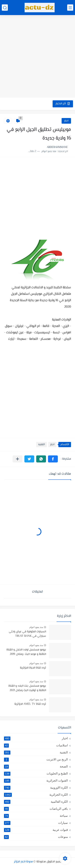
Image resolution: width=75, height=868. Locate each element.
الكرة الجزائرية (36, 795)
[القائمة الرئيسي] (70, 8)
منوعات (36, 837)
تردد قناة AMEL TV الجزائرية (30, 704)
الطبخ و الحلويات (36, 773)
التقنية (41, 445)
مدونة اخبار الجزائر (23, 862)
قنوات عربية (36, 830)
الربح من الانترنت (36, 759)
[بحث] (5, 8)
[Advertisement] (37, 57)
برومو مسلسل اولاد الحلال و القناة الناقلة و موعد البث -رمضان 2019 (26, 652)
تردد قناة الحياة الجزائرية (33, 668)
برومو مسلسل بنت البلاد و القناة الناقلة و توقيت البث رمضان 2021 (27, 688)
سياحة (36, 816)
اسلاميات (36, 745)
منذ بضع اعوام (36, 627)
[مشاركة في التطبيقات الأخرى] (17, 459)
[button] (53, 459)
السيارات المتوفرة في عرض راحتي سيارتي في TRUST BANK (27, 634)
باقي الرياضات (36, 809)
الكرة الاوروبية (36, 788)
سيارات (36, 823)
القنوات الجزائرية (36, 781)
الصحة (36, 766)
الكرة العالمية (36, 802)
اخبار (66, 121)
